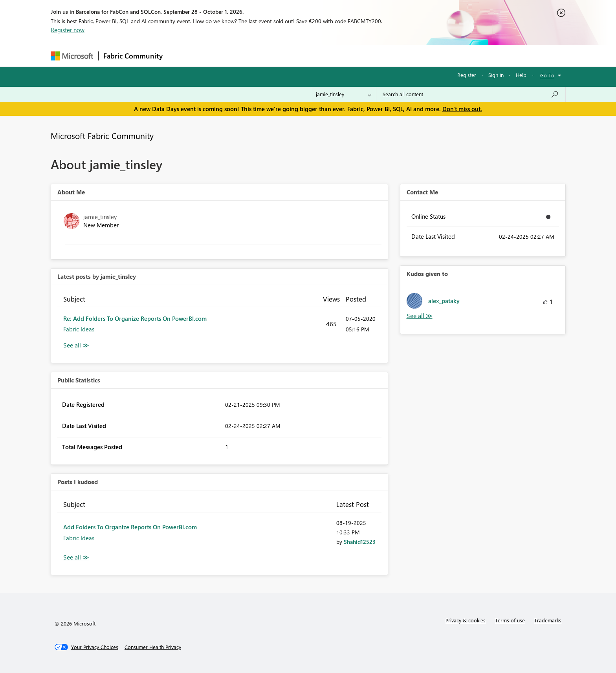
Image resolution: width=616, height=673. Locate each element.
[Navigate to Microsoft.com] (72, 56)
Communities (282, 56)
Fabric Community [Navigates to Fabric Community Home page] (133, 56)
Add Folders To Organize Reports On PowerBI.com (130, 527)
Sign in (496, 75)
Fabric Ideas (79, 329)
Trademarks (548, 620)
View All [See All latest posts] (76, 345)
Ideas (247, 56)
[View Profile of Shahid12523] (360, 542)
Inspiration (215, 56)
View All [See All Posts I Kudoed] (76, 557)
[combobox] (471, 94)
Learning (348, 56)
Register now (68, 30)
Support (381, 56)
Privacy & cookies (466, 620)
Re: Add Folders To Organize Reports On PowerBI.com (135, 318)
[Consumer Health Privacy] (153, 647)
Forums (181, 56)
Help (521, 75)
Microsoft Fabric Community (102, 135)
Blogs (317, 56)
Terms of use (510, 620)
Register (467, 75)
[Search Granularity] (344, 94)
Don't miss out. (462, 109)
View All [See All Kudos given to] (420, 316)
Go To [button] (547, 75)
